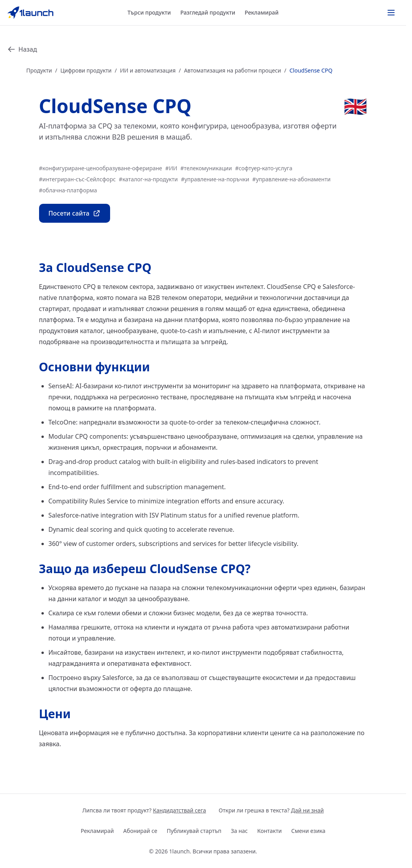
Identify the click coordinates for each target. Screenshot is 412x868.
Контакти (270, 831)
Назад (22, 49)
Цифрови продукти (86, 70)
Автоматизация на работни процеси (232, 70)
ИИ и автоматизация (148, 70)
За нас (239, 831)
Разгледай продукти (208, 12)
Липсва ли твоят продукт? (144, 810)
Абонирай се (140, 831)
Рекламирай (262, 12)
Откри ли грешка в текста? (271, 810)
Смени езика (308, 831)
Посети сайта (75, 213)
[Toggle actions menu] (391, 13)
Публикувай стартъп (194, 831)
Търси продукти (149, 12)
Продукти (39, 70)
